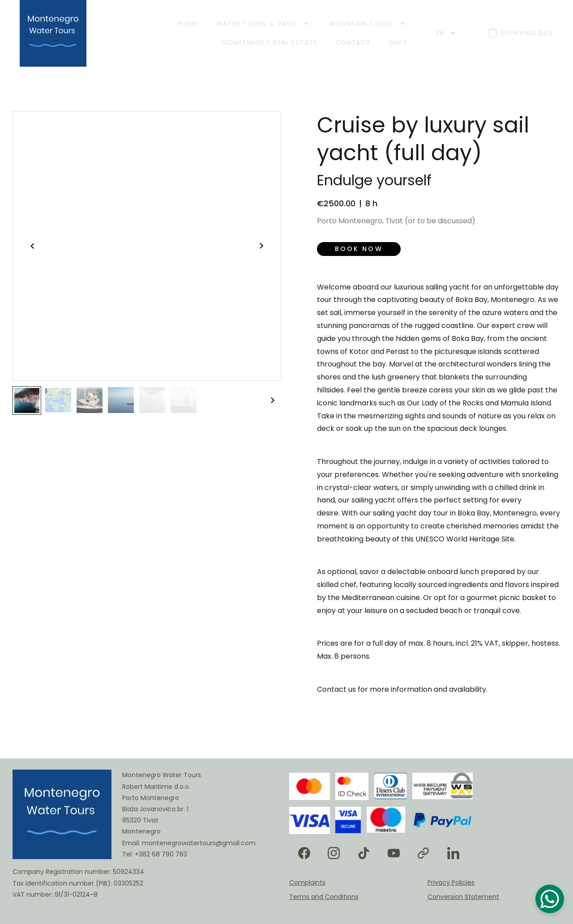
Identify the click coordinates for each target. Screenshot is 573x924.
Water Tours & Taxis (257, 24)
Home (188, 24)
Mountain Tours (362, 24)
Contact (353, 43)
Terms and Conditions (324, 897)
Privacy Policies (451, 882)
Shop (399, 43)
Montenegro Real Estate (269, 43)
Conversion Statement (463, 897)
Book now (359, 249)
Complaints (307, 882)
